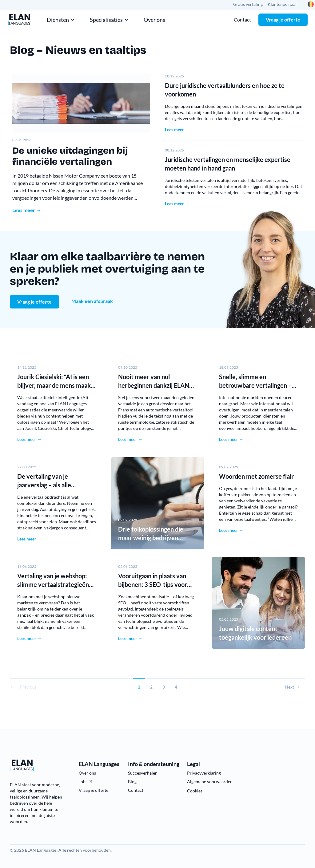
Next (293, 687)
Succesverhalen (143, 773)
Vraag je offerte (283, 20)
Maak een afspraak (92, 301)
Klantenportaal (282, 4)
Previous (23, 687)
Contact (242, 20)
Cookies (195, 791)
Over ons (154, 20)
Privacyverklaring (204, 773)
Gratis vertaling (248, 4)
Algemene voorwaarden (210, 782)
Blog (132, 782)
